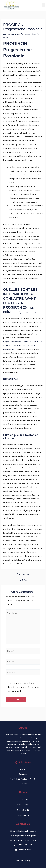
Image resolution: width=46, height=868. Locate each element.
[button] (44, 5)
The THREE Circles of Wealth (23, 779)
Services (23, 774)
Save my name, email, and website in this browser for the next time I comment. (22, 687)
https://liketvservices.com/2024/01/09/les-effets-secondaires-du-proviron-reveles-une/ (23, 345)
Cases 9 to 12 (23, 810)
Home (23, 769)
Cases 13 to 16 (23, 815)
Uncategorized (29, 34)
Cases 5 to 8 (23, 804)
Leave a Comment (12, 34)
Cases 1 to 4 (23, 799)
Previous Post (23, 574)
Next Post (23, 580)
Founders (23, 784)
